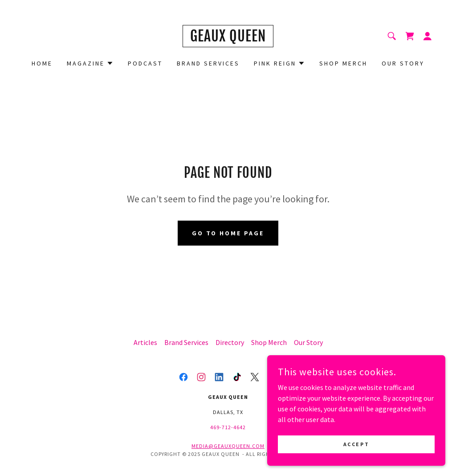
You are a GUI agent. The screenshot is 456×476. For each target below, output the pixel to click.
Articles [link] (145, 342)
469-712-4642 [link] (228, 427)
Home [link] (42, 63)
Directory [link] (230, 342)
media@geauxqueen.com (228, 446)
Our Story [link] (403, 63)
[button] (427, 36)
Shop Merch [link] (343, 63)
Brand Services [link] (208, 63)
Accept (356, 444)
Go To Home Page (228, 233)
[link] (228, 39)
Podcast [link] (145, 63)
